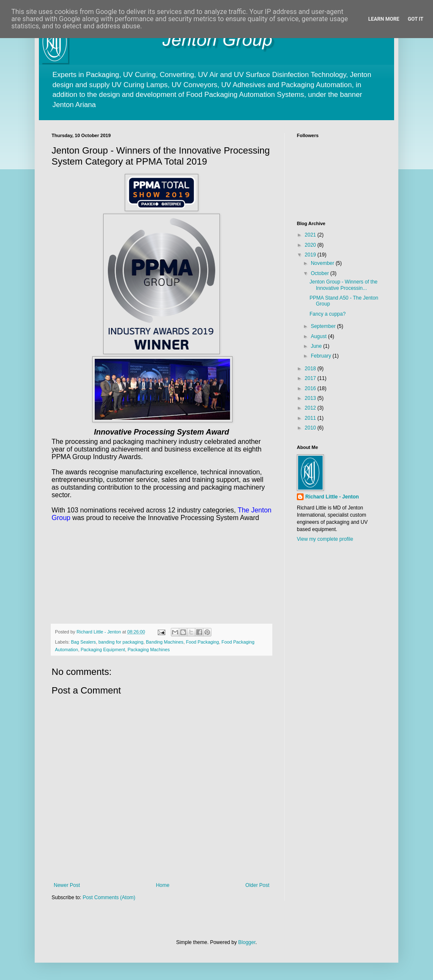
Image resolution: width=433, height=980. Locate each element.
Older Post (257, 885)
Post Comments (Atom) (109, 897)
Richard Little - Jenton (332, 497)
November (323, 263)
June (317, 346)
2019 (311, 255)
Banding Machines (165, 642)
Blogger (247, 942)
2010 (311, 428)
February (322, 356)
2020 (311, 245)
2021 (311, 235)
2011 (311, 418)
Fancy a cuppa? (327, 314)
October (321, 273)
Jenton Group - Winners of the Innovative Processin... (344, 285)
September (324, 326)
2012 (311, 408)
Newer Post (67, 885)
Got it (415, 19)
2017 (311, 378)
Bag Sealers (84, 642)
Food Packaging (203, 642)
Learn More (384, 19)
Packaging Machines (149, 650)
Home (163, 885)
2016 (311, 388)
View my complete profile (325, 539)
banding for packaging (121, 642)
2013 (311, 398)
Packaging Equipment (103, 650)
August (319, 336)
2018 (311, 369)
